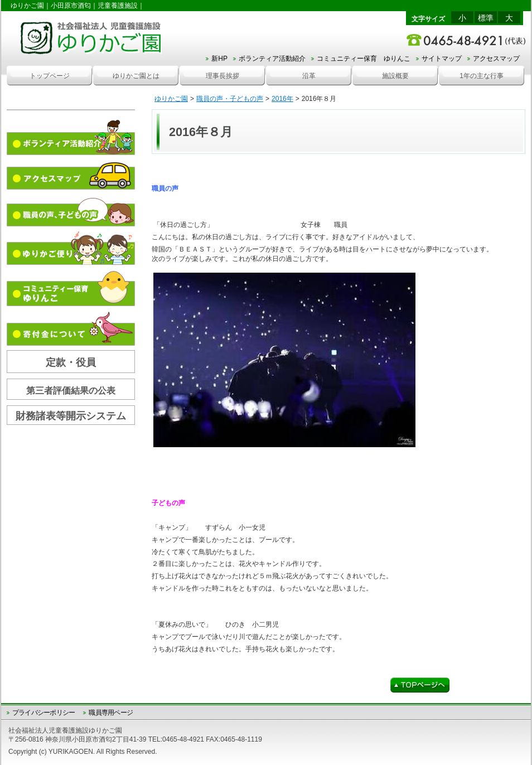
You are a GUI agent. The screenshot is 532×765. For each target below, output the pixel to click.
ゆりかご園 (171, 99)
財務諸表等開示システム (71, 416)
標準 (486, 18)
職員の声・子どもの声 (230, 99)
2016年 (282, 99)
